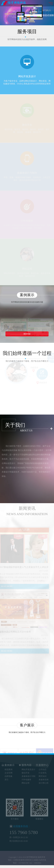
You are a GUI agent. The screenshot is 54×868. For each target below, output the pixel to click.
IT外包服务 (26, 778)
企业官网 (9, 772)
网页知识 (43, 775)
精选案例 (9, 768)
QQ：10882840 (35, 864)
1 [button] (26, 23)
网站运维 (26, 782)
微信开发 (26, 772)
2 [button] (28, 23)
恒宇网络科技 (32, 858)
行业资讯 (43, 772)
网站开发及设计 (28, 768)
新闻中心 (42, 764)
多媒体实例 (44, 778)
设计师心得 (44, 782)
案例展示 (8, 764)
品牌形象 (9, 775)
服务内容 (25, 764)
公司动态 (43, 768)
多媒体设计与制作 (28, 775)
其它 (7, 778)
